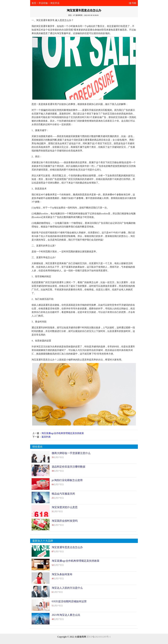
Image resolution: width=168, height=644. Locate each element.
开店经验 (43, 3)
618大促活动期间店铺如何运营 (69, 601)
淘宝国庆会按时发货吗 (65, 521)
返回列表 (46, 437)
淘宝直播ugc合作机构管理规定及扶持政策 (63, 433)
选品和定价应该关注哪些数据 (68, 467)
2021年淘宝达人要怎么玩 (66, 615)
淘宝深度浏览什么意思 (65, 507)
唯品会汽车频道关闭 (63, 494)
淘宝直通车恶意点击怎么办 (67, 547)
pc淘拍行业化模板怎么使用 (67, 480)
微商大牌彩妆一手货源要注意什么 (71, 453)
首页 (34, 3)
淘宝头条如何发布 (62, 574)
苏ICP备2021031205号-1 (99, 637)
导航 (134, 3)
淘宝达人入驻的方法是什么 (67, 588)
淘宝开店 (55, 3)
